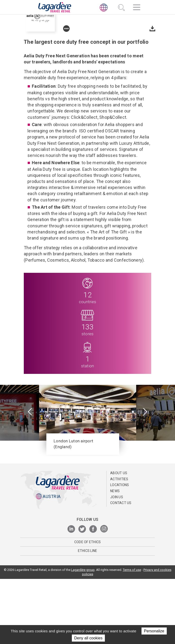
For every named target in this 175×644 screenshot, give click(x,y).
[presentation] (30, 477)
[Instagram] (104, 594)
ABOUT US (119, 538)
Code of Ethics (88, 607)
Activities (119, 544)
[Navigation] (137, 8)
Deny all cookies (88, 638)
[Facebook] (93, 594)
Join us (117, 562)
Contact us (121, 568)
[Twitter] (82, 594)
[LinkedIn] (71, 594)
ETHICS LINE (88, 616)
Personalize (154, 631)
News (115, 556)
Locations (120, 550)
